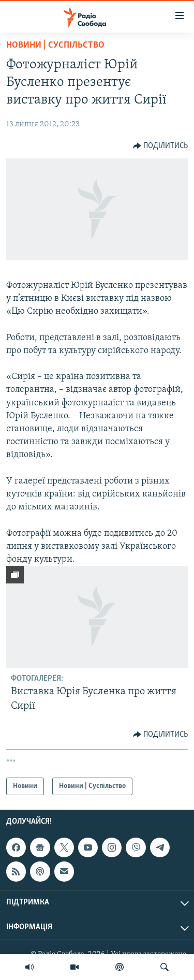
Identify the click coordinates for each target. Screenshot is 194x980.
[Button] (161, 146)
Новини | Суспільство (55, 45)
